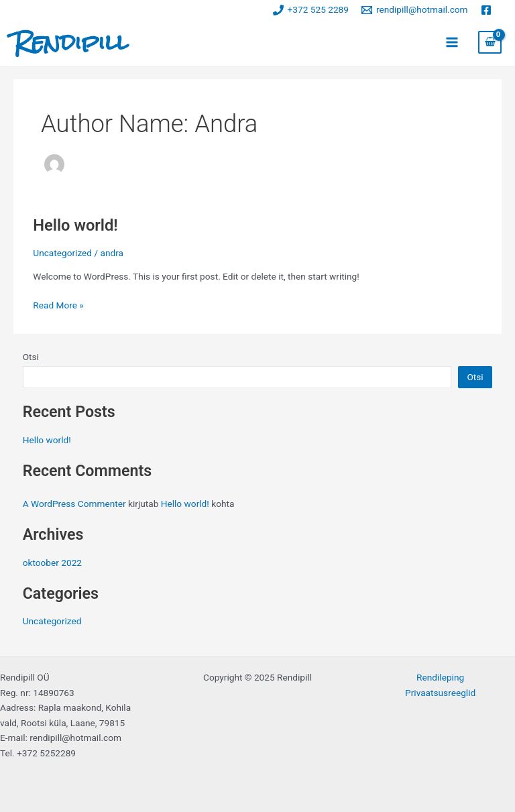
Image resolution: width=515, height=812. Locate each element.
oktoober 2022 (52, 563)
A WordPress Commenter (74, 504)
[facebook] (488, 10)
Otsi (31, 357)
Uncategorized (62, 253)
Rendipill (71, 42)
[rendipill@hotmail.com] (414, 10)
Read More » (58, 304)
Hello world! (75, 225)
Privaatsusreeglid (440, 693)
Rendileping (440, 677)
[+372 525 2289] (310, 10)
